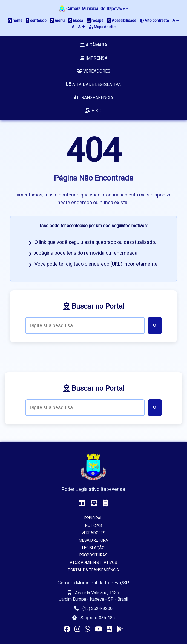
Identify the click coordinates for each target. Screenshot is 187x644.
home (15, 21)
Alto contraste (154, 21)
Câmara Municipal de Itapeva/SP (93, 9)
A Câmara (94, 45)
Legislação (93, 548)
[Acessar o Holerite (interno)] (106, 503)
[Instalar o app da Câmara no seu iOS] (109, 629)
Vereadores (93, 71)
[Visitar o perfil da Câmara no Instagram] (77, 629)
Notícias (93, 526)
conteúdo (36, 21)
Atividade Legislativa (93, 85)
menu (57, 21)
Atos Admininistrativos (93, 563)
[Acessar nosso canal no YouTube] (98, 629)
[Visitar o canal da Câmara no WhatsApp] (87, 629)
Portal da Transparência (93, 570)
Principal (93, 518)
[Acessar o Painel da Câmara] (82, 503)
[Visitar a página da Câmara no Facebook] (67, 629)
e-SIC (94, 111)
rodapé (95, 21)
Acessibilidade (122, 21)
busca (76, 21)
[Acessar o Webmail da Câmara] (94, 503)
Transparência (93, 98)
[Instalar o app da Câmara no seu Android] (120, 629)
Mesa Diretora (93, 540)
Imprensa (94, 58)
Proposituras (93, 555)
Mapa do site (102, 27)
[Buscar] (155, 326)
